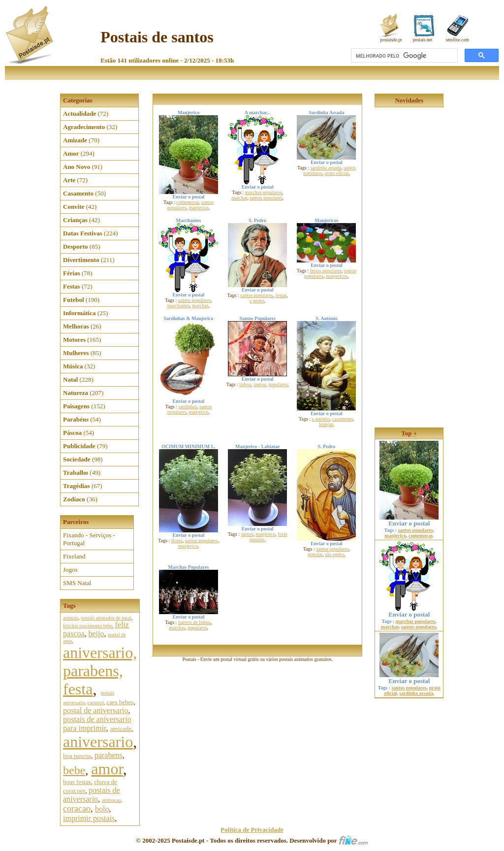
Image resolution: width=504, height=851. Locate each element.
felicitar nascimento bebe (88, 626)
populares (278, 384)
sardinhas (188, 407)
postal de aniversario (95, 710)
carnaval (95, 703)
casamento (343, 419)
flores (177, 540)
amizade (121, 729)
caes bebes (120, 702)
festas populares (326, 271)
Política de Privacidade (252, 830)
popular (315, 554)
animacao (111, 800)
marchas (200, 306)
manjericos (337, 276)
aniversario (98, 742)
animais (71, 618)
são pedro (334, 554)
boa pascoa (77, 756)
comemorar (188, 202)
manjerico (199, 208)
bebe (74, 770)
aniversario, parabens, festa (100, 671)
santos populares (266, 198)
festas (281, 295)
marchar (239, 198)
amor (107, 769)
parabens (109, 755)
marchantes (179, 306)
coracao (77, 809)
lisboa (245, 384)
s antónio (321, 419)
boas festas (77, 782)
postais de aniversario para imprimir (97, 724)
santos (260, 384)
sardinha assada (325, 168)
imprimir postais (89, 818)
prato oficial (337, 173)
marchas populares (264, 192)
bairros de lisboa (194, 622)
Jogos (70, 570)
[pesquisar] (403, 56)
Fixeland (74, 556)
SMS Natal (77, 583)
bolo (102, 809)
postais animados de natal (106, 618)
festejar (326, 424)
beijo (96, 634)
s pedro (257, 301)
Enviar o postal (409, 520)
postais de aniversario (92, 795)
